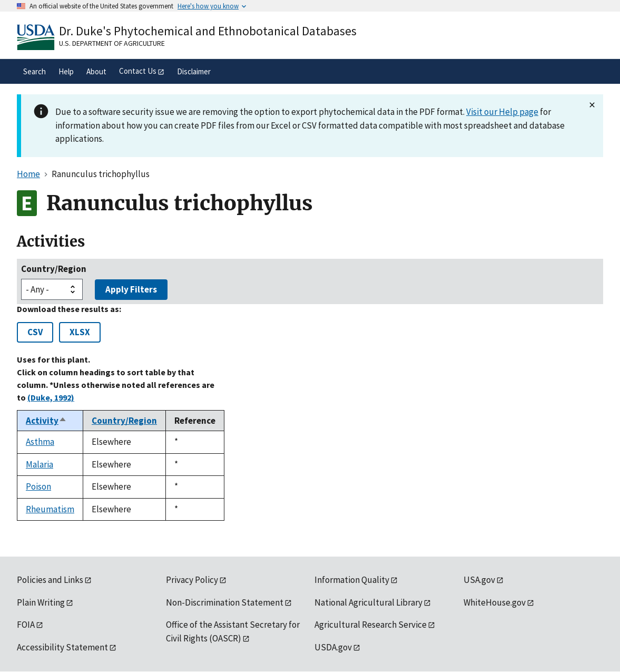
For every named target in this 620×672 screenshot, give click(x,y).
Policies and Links (50, 580)
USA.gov (479, 580)
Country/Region (54, 269)
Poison (38, 486)
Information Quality (352, 580)
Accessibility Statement (62, 647)
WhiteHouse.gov (495, 602)
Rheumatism (50, 509)
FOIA (26, 625)
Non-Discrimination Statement (225, 602)
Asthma (40, 442)
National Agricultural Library (368, 602)
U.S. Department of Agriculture (112, 43)
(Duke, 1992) (51, 397)
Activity (46, 421)
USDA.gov (333, 647)
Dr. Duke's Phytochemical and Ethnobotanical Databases (208, 31)
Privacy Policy (192, 580)
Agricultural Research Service (371, 625)
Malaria (40, 464)
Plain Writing (41, 602)
